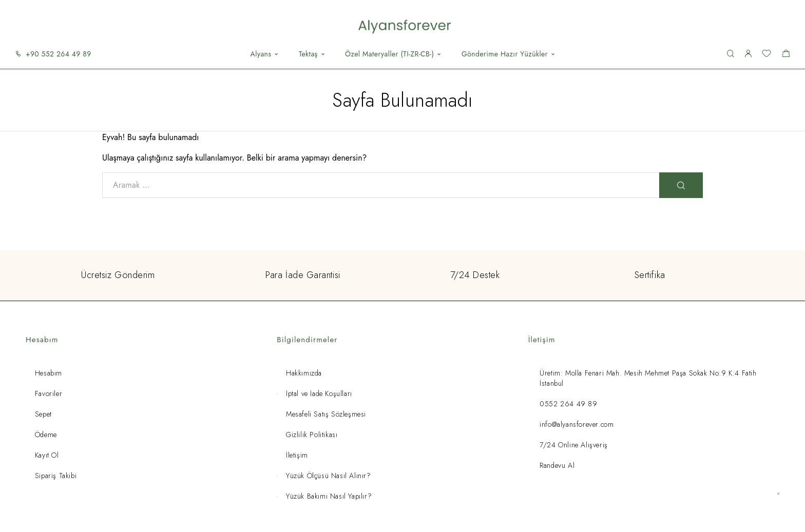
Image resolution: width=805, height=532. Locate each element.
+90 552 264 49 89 (59, 54)
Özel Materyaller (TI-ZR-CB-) (389, 54)
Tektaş (308, 54)
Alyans (261, 54)
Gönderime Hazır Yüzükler (505, 54)
